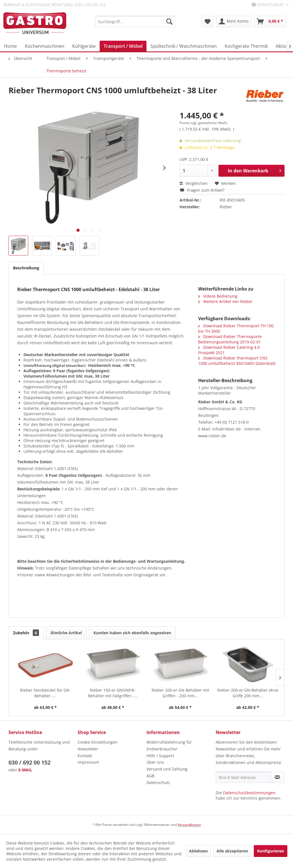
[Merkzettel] (208, 21)
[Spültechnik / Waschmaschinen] (184, 46)
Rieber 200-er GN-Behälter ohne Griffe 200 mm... (248, 693)
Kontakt (85, 756)
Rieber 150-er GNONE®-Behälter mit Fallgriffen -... (113, 693)
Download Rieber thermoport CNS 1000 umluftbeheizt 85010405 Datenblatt (237, 361)
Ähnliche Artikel (66, 633)
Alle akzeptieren (232, 851)
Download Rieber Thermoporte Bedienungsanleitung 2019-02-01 (230, 339)
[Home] (10, 46)
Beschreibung (26, 268)
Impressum (88, 762)
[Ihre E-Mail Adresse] (243, 777)
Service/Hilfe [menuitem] (268, 5)
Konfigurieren (271, 851)
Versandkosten (189, 825)
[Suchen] (169, 21)
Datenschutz (158, 783)
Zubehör (26, 633)
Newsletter (88, 749)
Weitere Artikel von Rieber (225, 301)
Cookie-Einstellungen (98, 742)
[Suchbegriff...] (135, 21)
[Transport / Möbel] (123, 46)
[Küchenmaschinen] (45, 46)
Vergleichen (194, 183)
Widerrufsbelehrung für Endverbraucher (169, 745)
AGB (150, 776)
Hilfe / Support (160, 756)
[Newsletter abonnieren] (277, 777)
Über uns (155, 762)
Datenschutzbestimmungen (249, 793)
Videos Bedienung (218, 296)
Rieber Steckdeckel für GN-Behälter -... (45, 693)
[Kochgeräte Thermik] (246, 46)
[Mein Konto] (234, 21)
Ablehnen (198, 851)
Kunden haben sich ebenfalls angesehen (132, 633)
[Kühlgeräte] (84, 46)
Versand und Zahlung (167, 769)
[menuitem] (135, 21)
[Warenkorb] (270, 21)
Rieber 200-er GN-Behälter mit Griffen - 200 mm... (180, 693)
